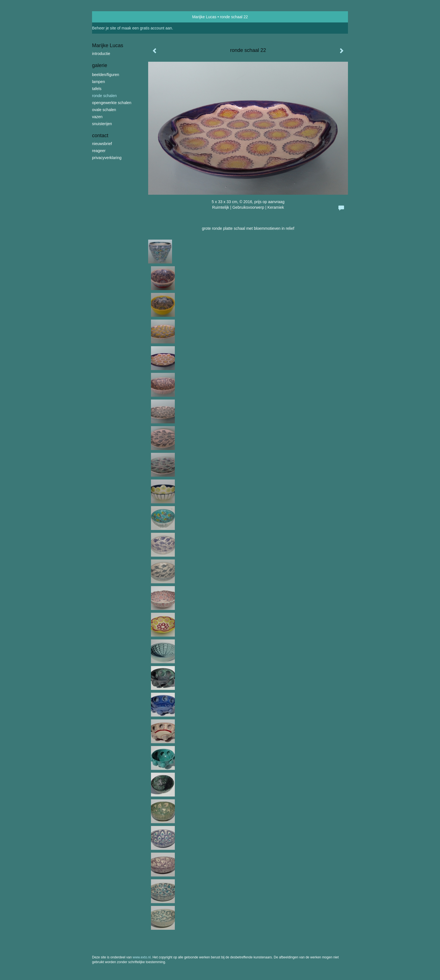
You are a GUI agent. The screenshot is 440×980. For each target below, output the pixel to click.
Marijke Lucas (204, 17)
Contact (100, 136)
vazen (97, 117)
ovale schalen (104, 110)
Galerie (100, 65)
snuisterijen (102, 124)
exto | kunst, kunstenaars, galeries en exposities (108, 17)
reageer (99, 151)
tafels (97, 89)
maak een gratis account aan (147, 28)
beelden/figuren (106, 75)
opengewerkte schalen (112, 103)
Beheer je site (104, 28)
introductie (101, 54)
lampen (98, 82)
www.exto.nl (142, 957)
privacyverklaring (107, 158)
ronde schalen (104, 96)
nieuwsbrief (102, 144)
